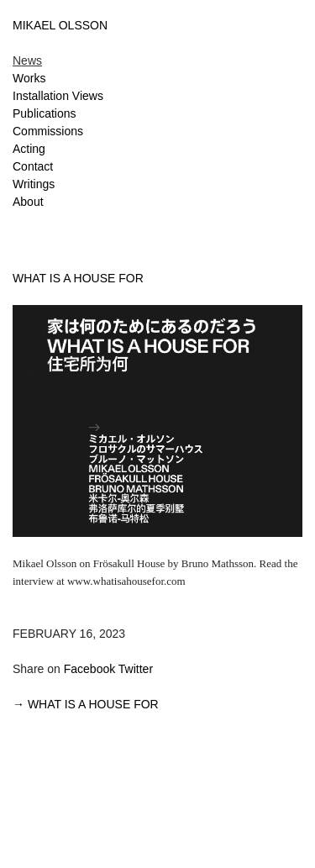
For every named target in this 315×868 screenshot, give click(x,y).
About (28, 202)
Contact (33, 166)
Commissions (48, 131)
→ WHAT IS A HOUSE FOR (86, 704)
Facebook (89, 669)
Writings (34, 184)
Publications (45, 113)
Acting (29, 149)
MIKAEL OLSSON (60, 25)
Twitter (136, 669)
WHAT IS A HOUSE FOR (78, 278)
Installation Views (58, 96)
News (27, 60)
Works (29, 78)
